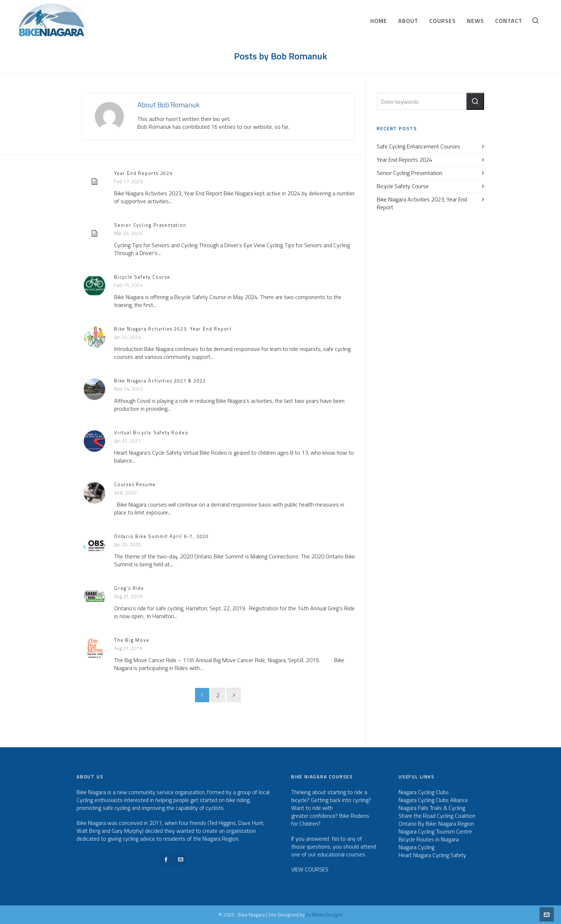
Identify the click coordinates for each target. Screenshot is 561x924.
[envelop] (181, 860)
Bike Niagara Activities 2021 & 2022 (160, 381)
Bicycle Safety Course (142, 277)
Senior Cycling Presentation (150, 225)
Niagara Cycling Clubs (424, 792)
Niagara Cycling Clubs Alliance (433, 800)
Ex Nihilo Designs (324, 915)
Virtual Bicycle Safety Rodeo (151, 432)
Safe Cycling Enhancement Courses (418, 146)
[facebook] (166, 860)
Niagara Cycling (416, 847)
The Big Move (132, 640)
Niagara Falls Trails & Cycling (432, 808)
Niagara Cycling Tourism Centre (435, 831)
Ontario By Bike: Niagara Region (436, 823)
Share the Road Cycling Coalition (437, 816)
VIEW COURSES (310, 869)
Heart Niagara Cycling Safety (432, 855)
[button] (475, 101)
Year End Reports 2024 (143, 173)
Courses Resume (135, 484)
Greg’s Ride (129, 588)
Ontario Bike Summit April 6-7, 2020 (162, 536)
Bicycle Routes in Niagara (429, 839)
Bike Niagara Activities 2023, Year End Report (173, 329)
